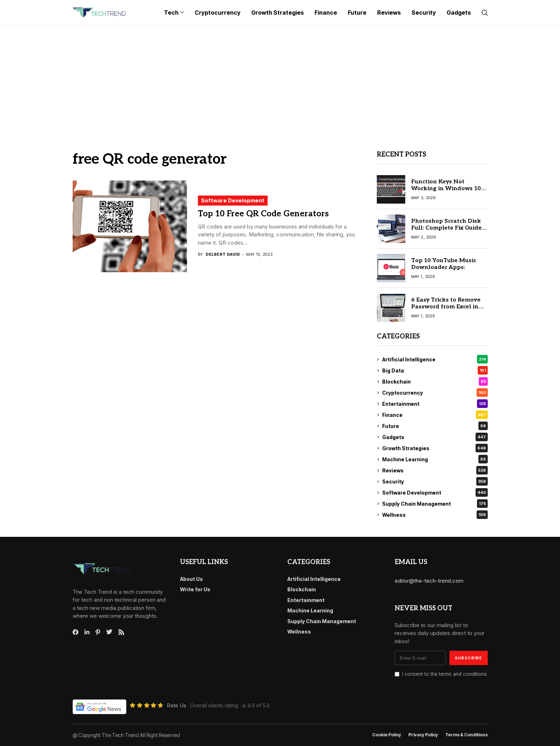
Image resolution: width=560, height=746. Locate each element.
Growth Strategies (435, 448)
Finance (435, 415)
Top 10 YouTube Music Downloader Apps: (444, 264)
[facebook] (76, 632)
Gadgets (435, 437)
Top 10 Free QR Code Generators (263, 214)
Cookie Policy (387, 735)
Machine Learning (435, 459)
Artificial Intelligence (435, 359)
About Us (191, 579)
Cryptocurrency (435, 393)
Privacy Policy (423, 735)
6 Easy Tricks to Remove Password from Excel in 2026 (446, 307)
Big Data (435, 370)
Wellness (435, 515)
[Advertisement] (280, 79)
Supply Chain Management (435, 504)
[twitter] (109, 632)
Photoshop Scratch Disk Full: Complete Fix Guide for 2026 (446, 228)
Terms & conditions (466, 735)
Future (435, 426)
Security (435, 481)
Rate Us (177, 705)
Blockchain (435, 381)
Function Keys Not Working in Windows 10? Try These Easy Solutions (447, 189)
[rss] (121, 632)
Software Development (233, 200)
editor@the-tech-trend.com (429, 581)
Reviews (435, 470)
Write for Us (195, 589)
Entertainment (435, 404)
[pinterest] (98, 632)
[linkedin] (87, 632)
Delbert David (223, 254)
